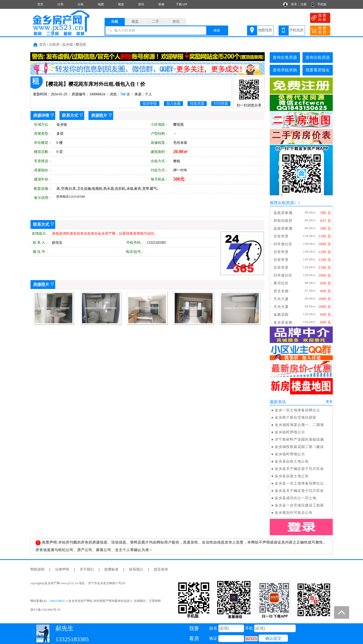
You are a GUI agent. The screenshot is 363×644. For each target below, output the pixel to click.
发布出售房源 (285, 57)
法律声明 (62, 569)
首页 (40, 4)
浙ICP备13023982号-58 (45, 610)
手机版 (322, 4)
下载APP (181, 4)
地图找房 (265, 30)
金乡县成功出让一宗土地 (296, 498)
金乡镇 (68, 45)
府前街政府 (283, 221)
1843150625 (57, 601)
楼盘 (121, 4)
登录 (294, 4)
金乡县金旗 (283, 322)
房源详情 (41, 115)
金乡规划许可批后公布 (294, 513)
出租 (81, 4)
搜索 (217, 30)
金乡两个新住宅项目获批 (296, 418)
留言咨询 (161, 569)
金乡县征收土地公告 (292, 461)
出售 (60, 4)
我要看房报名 (318, 70)
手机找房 (296, 30)
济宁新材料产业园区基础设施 (299, 439)
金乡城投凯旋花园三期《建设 (299, 447)
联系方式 (70, 115)
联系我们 (136, 569)
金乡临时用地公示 (290, 432)
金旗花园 (281, 315)
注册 (304, 4)
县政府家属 (283, 213)
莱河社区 (281, 283)
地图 (101, 4)
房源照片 (99, 115)
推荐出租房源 (282, 203)
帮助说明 (37, 569)
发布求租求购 (285, 70)
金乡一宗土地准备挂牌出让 (297, 410)
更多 (329, 402)
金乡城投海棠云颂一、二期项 (299, 425)
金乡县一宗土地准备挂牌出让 (299, 483)
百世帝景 (281, 236)
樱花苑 (81, 45)
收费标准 (111, 569)
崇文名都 (281, 291)
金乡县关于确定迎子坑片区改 (299, 469)
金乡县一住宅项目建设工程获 (299, 505)
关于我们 (87, 569)
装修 (161, 4)
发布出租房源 (318, 57)
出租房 (54, 45)
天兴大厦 (281, 299)
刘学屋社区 (283, 244)
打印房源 (221, 104)
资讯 (141, 4)
